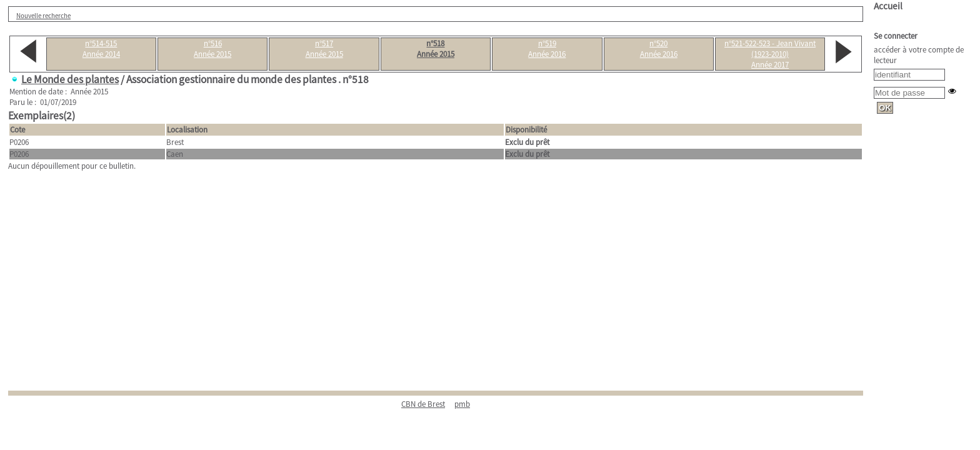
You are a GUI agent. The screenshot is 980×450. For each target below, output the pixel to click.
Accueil (888, 6)
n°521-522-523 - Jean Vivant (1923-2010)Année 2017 (770, 54)
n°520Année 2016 (659, 49)
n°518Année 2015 (436, 49)
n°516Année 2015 (212, 49)
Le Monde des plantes (70, 79)
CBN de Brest (423, 404)
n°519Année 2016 (547, 49)
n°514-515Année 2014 (101, 49)
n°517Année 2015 (324, 49)
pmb (462, 404)
